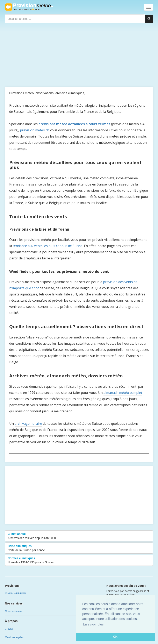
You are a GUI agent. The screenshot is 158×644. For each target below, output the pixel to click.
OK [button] (115, 637)
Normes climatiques (79, 560)
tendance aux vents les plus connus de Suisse (48, 246)
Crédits (9, 629)
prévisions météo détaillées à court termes (74, 124)
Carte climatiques (79, 548)
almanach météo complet (123, 393)
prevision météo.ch (35, 130)
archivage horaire (28, 423)
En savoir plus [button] (93, 624)
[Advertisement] (79, 56)
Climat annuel (79, 536)
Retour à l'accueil (29, 7)
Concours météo (14, 611)
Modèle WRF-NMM (16, 594)
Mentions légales (14, 637)
